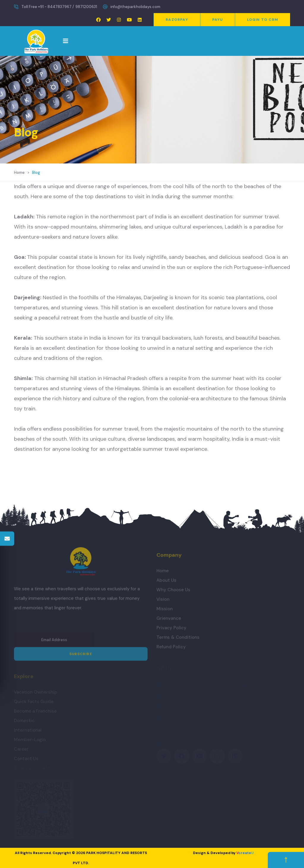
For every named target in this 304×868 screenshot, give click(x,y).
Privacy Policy (171, 630)
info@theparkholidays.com (135, 7)
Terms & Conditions (178, 639)
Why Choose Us (173, 592)
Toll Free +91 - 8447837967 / (48, 7)
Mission (165, 611)
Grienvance (169, 620)
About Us (166, 582)
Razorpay (177, 20)
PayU (218, 20)
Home (19, 173)
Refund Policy (171, 649)
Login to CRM (263, 20)
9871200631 (86, 7)
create (245, 853)
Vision (163, 601)
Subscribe (81, 656)
